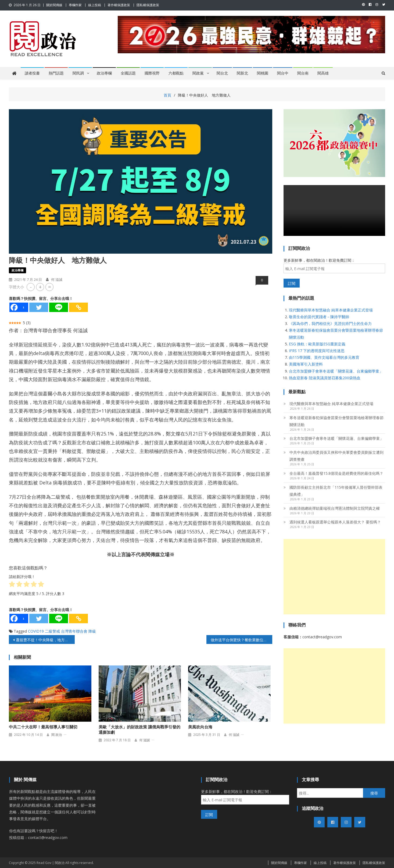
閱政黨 (198, 73)
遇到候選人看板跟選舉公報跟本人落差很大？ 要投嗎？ (335, 522)
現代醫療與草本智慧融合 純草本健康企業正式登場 (331, 310)
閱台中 (283, 73)
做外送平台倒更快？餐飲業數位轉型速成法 (241, 640)
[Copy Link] (78, 307)
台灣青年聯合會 (74, 631)
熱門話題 (56, 73)
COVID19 (36, 631)
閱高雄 (323, 73)
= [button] (50, 287)
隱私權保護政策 (148, 5)
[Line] (59, 307)
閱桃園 (263, 73)
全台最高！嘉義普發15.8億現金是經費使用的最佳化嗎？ (336, 473)
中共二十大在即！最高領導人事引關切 (43, 727)
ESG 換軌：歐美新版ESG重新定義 (317, 344)
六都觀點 (176, 73)
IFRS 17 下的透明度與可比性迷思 (317, 351)
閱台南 (303, 73)
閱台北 (222, 73)
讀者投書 (32, 73)
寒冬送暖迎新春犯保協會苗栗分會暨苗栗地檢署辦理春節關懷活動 (336, 421)
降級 (92, 631)
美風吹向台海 (200, 727)
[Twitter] (39, 307)
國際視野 (152, 73)
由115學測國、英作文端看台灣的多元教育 (324, 357)
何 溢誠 (57, 279)
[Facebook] (19, 307)
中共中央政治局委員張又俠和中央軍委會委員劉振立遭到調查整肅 (336, 456)
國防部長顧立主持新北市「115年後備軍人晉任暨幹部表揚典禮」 (336, 491)
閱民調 (78, 73)
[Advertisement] (334, 577)
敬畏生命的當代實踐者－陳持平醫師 (319, 317)
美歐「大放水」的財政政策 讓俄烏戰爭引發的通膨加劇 (139, 729)
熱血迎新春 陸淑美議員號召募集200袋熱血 (325, 378)
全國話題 (128, 73)
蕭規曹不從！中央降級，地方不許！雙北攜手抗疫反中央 (45, 640)
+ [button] (40, 287)
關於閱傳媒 (54, 5)
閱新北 (242, 73)
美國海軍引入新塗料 (306, 364)
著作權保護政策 (119, 5)
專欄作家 (75, 5)
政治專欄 (104, 73)
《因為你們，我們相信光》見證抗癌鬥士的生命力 (330, 323)
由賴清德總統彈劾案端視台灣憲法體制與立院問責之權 (335, 508)
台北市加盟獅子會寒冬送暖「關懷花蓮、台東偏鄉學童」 (336, 371)
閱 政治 (57, 734)
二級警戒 (52, 631)
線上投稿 (95, 5)
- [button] (31, 287)
